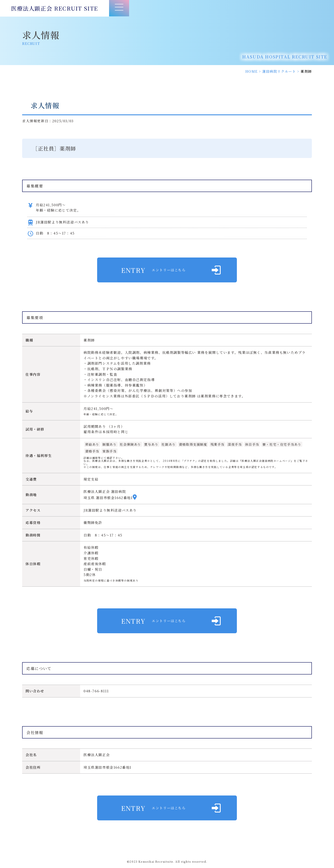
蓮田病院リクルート (279, 71)
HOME (251, 71)
